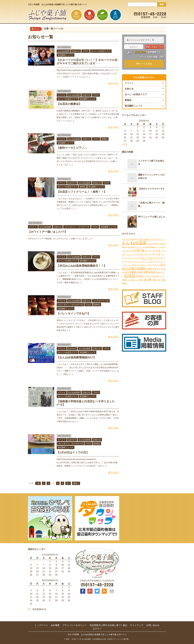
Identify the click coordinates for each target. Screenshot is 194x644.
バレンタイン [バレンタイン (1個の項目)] (141, 262)
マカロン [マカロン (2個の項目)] (135, 265)
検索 (162, 4)
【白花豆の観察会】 (69, 104)
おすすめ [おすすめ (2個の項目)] (126, 239)
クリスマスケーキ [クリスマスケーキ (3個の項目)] (143, 254)
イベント (62, 95)
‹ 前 (38, 483)
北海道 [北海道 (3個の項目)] (149, 269)
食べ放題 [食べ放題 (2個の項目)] (162, 280)
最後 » (76, 483)
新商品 (105, 139)
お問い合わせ (153, 625)
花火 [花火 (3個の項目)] (141, 280)
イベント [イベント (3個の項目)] (130, 254)
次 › (68, 483)
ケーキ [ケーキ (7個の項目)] (156, 254)
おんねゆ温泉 (64, 51)
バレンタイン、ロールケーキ (77, 227)
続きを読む (114, 83)
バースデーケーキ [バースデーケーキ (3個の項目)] (154, 261)
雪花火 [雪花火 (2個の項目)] (155, 280)
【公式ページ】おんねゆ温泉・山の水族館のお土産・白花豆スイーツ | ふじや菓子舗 (100, 639)
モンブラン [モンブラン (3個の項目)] (153, 265)
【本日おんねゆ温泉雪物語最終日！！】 (82, 266)
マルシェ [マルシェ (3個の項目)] (143, 265)
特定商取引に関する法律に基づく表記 (108, 625)
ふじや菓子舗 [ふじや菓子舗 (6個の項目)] (137, 250)
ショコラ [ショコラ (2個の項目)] (137, 258)
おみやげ (72, 183)
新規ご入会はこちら (154, 47)
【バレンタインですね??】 (74, 313)
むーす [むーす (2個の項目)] (148, 251)
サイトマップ (137, 625)
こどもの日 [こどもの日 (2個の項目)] (161, 247)
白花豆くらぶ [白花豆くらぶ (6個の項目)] (144, 276)
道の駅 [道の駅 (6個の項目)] (148, 280)
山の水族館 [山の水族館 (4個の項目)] (130, 272)
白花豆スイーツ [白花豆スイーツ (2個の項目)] (159, 276)
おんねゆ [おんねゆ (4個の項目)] (144, 239)
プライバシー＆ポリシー (75, 625)
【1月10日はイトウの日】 (73, 452)
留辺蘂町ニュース (66, 55)
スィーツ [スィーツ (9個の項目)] (147, 258)
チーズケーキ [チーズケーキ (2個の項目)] (130, 262)
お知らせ (76, 51)
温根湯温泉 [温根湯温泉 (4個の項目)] (149, 272)
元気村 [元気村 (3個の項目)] (162, 265)
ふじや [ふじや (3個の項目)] (125, 251)
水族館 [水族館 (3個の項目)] (140, 272)
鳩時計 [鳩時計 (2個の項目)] (125, 283)
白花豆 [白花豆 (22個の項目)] (130, 276)
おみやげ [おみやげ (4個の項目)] (134, 239)
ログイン (134, 47)
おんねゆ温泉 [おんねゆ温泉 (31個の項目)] (134, 243)
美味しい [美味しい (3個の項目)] (126, 280)
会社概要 (55, 625)
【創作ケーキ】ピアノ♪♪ (72, 148)
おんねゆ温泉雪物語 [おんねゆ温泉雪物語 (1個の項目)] (149, 247)
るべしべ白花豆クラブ (101, 51)
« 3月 (125, 144)
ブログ (85, 51)
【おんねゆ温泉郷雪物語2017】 (76, 357)
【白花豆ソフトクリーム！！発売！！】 (82, 192)
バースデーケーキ (101, 301)
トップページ (41, 625)
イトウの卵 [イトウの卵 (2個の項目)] (156, 251)
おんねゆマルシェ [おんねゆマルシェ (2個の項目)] (157, 239)
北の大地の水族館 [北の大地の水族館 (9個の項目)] (134, 268)
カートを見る (144, 64)
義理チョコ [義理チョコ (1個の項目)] (135, 280)
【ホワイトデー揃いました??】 (48, 232)
